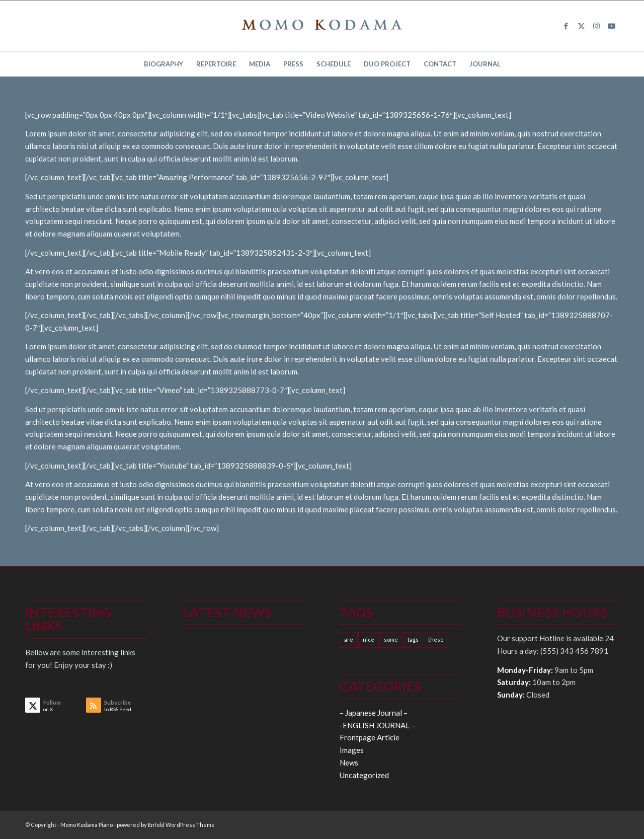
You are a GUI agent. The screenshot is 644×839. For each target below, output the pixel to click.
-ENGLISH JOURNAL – (377, 725)
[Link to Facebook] (566, 26)
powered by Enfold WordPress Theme (166, 825)
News (349, 762)
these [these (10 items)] (436, 639)
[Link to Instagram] (596, 26)
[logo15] (322, 26)
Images (352, 750)
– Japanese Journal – (374, 713)
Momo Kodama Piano (87, 825)
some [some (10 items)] (391, 639)
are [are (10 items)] (349, 639)
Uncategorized (364, 775)
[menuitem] (164, 64)
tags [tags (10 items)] (413, 639)
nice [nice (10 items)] (369, 639)
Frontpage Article (370, 737)
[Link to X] (581, 26)
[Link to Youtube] (611, 26)
